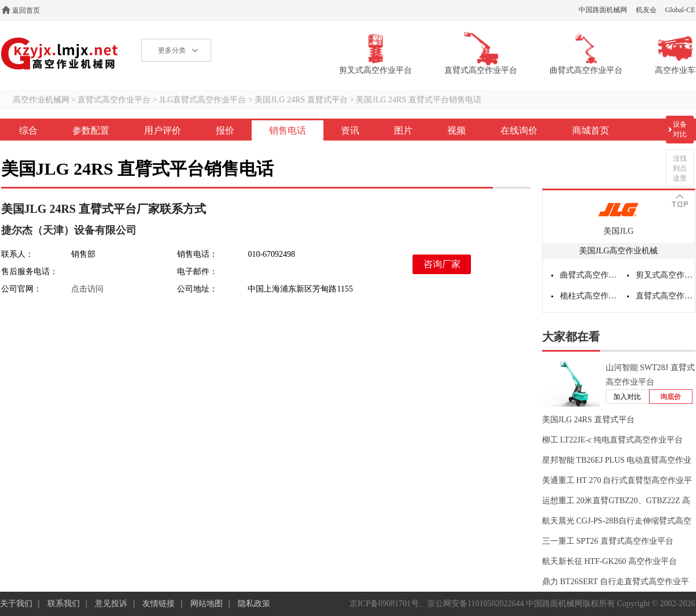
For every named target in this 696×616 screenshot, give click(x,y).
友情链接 (159, 604)
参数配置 (91, 130)
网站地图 (207, 604)
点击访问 (87, 289)
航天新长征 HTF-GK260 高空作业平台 (610, 561)
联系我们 (64, 604)
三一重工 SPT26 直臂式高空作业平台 (608, 541)
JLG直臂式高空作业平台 (202, 100)
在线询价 (519, 130)
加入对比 (627, 397)
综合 (28, 130)
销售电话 (288, 130)
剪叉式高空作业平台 (665, 275)
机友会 (646, 10)
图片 (403, 130)
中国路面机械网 (603, 10)
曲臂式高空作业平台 (590, 275)
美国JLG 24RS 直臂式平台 (301, 100)
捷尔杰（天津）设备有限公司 (69, 230)
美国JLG (618, 231)
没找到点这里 (680, 168)
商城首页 (591, 130)
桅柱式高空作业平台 (590, 296)
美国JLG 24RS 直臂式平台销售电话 (418, 100)
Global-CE (680, 10)
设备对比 (680, 129)
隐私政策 (254, 604)
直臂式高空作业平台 (114, 100)
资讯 (350, 130)
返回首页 (26, 10)
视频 (456, 130)
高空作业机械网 (60, 54)
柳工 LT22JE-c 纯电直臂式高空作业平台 (613, 440)
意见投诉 (111, 604)
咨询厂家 (442, 264)
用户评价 (163, 130)
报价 (225, 130)
